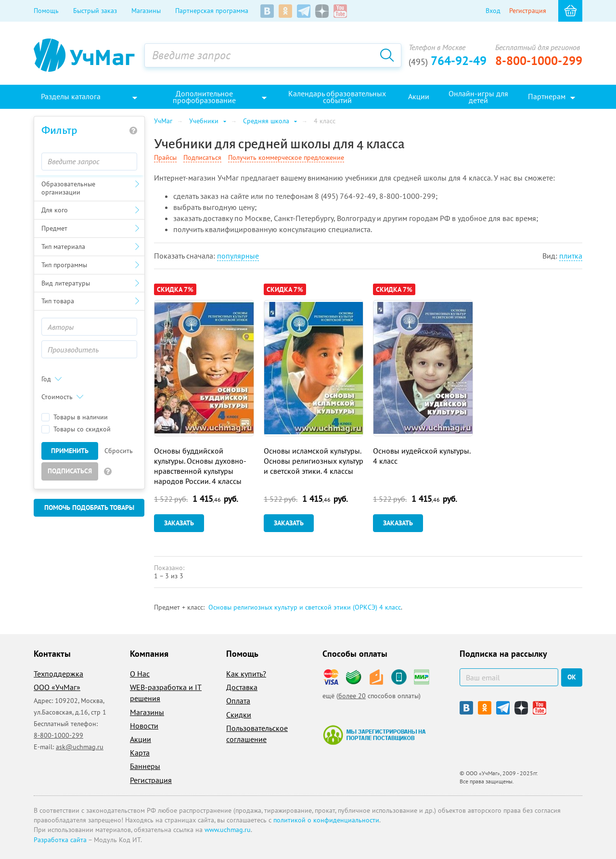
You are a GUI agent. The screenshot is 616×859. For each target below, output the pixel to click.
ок (572, 677)
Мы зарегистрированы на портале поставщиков (374, 735)
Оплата (238, 701)
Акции (141, 739)
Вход (493, 11)
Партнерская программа (212, 11)
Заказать (179, 523)
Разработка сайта (60, 840)
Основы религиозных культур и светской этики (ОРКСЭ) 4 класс (305, 607)
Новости (144, 726)
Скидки (239, 715)
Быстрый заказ (95, 11)
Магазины (146, 11)
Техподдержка (58, 674)
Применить (70, 451)
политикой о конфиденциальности (326, 820)
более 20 (352, 696)
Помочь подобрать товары (89, 508)
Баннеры (145, 766)
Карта (140, 753)
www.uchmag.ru (228, 830)
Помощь (46, 11)
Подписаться (70, 471)
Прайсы (165, 157)
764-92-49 (448, 61)
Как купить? (246, 674)
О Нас (140, 674)
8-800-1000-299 (539, 61)
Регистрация (528, 11)
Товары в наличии (75, 417)
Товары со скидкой (76, 429)
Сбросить (119, 451)
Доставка (242, 687)
